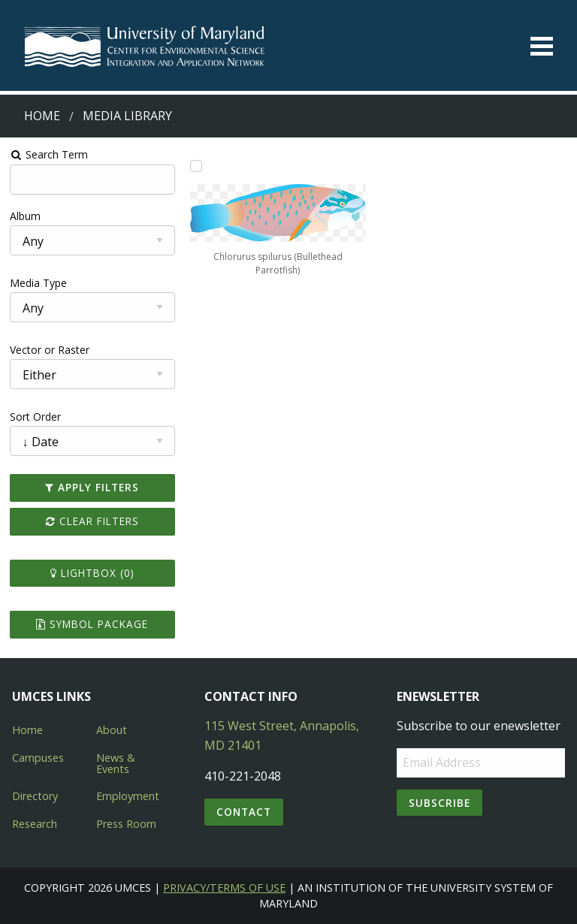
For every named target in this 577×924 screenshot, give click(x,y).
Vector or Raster (50, 350)
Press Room (126, 824)
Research (35, 824)
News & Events (116, 763)
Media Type (38, 283)
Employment (128, 796)
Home (42, 116)
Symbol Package (92, 624)
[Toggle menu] (542, 46)
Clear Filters (92, 521)
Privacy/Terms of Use (224, 888)
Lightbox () (92, 573)
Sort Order (35, 417)
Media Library (127, 116)
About (112, 730)
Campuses (38, 758)
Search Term (49, 154)
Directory (35, 796)
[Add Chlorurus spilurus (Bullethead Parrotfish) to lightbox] (196, 166)
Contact (244, 812)
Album (25, 216)
